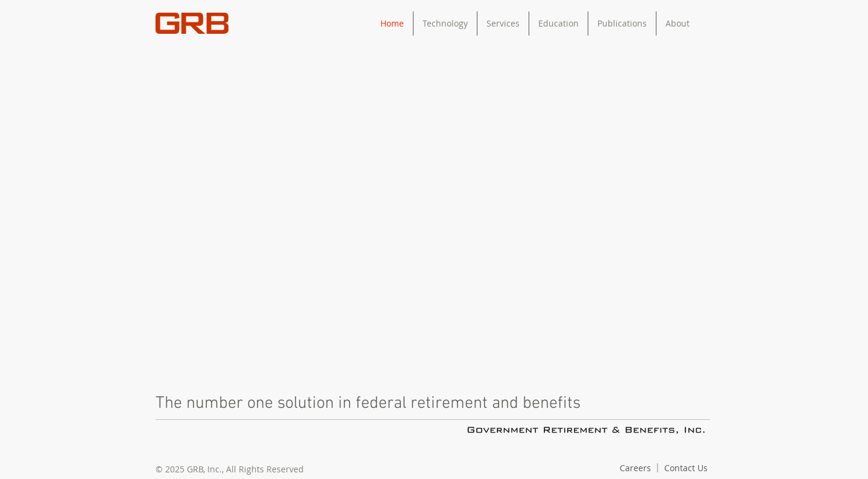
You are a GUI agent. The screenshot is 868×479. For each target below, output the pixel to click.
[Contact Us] (686, 468)
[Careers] (635, 468)
